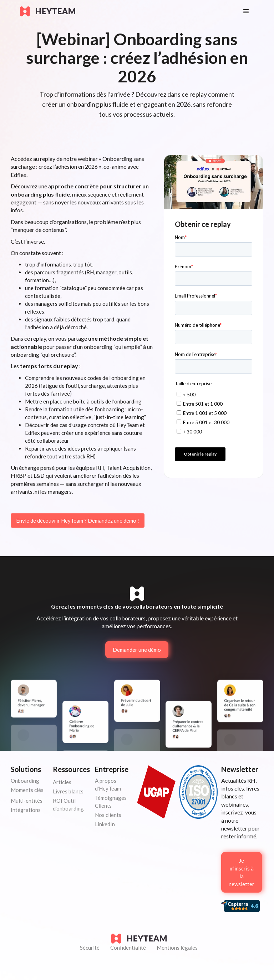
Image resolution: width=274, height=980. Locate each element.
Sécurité (90, 948)
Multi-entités (27, 801)
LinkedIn (105, 824)
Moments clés (27, 790)
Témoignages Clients (111, 802)
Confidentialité (128, 948)
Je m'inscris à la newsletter (242, 872)
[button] (246, 11)
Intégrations (26, 810)
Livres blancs (68, 791)
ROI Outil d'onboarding (68, 804)
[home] (125, 11)
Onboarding (25, 781)
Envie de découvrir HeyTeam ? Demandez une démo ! (78, 521)
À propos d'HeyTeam (108, 784)
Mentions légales (177, 948)
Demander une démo (137, 650)
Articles (62, 782)
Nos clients (108, 815)
